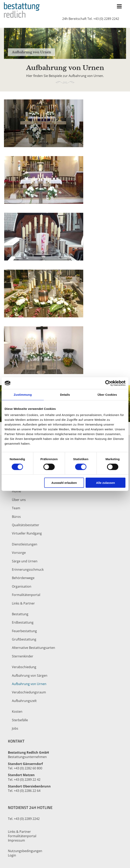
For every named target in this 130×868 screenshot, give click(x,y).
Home (16, 491)
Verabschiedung (24, 667)
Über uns (19, 500)
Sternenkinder (23, 656)
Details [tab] (65, 394)
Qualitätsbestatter (26, 525)
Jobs (15, 728)
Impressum (16, 840)
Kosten (17, 712)
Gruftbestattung (24, 639)
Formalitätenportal (26, 595)
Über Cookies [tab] (107, 394)
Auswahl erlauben (64, 483)
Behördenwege (23, 578)
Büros (16, 517)
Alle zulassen (106, 483)
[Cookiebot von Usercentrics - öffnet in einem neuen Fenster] (108, 383)
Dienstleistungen (25, 544)
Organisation (22, 586)
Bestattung (20, 614)
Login (12, 855)
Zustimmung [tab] (23, 394)
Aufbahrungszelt (24, 701)
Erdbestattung (23, 622)
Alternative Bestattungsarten (33, 648)
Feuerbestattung (24, 631)
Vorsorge (19, 553)
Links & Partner (23, 603)
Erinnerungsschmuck (28, 570)
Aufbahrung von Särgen (30, 676)
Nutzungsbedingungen (25, 851)
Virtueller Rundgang (27, 533)
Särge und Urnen (25, 561)
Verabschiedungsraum (29, 692)
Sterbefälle (20, 720)
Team (16, 508)
